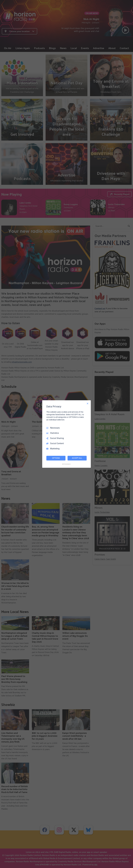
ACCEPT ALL (77, 458)
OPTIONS (56, 458)
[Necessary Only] (88, 404)
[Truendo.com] (66, 464)
